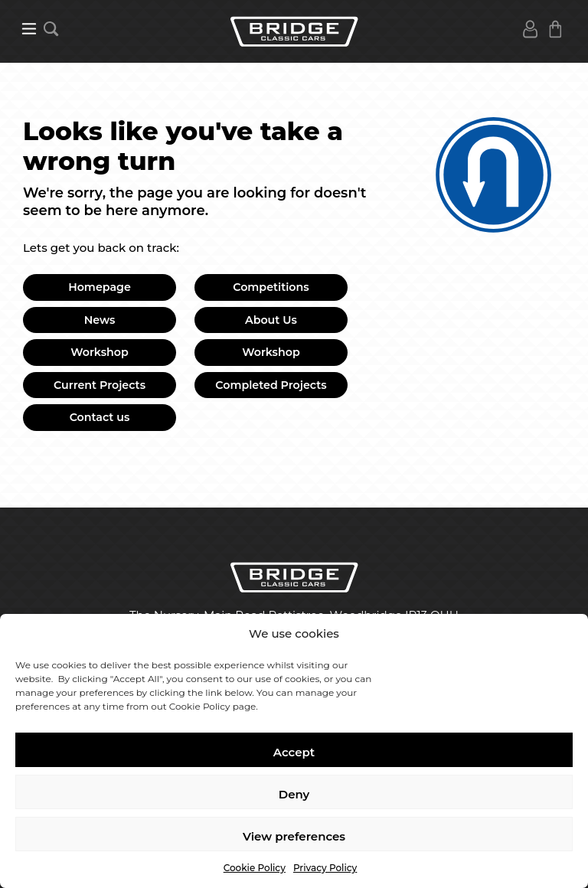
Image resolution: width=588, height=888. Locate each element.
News (100, 320)
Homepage (100, 287)
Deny (294, 794)
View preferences (294, 836)
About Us (271, 320)
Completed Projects (271, 385)
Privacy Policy (325, 868)
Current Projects (100, 385)
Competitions (271, 287)
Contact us (100, 417)
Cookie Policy (255, 868)
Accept (294, 752)
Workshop (100, 352)
